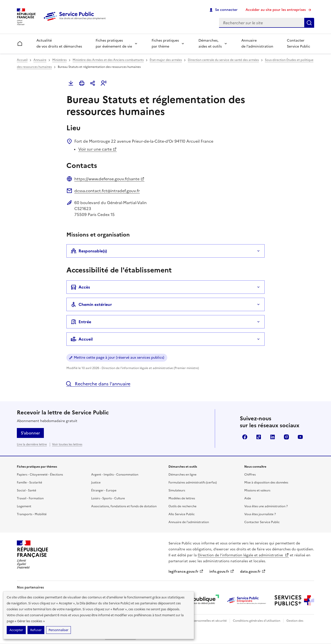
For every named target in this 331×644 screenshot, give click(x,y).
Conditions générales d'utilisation (257, 621)
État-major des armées (166, 60)
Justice (96, 483)
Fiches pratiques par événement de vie (114, 43)
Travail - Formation (30, 498)
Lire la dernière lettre (32, 444)
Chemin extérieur (91, 304)
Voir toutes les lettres (67, 444)
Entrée (81, 322)
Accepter (16, 630)
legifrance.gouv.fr (186, 572)
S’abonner (30, 433)
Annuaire (40, 60)
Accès (80, 287)
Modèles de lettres (182, 498)
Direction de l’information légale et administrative (243, 555)
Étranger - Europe (104, 490)
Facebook (245, 437)
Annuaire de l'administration (189, 522)
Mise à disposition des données (266, 483)
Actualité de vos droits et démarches (59, 43)
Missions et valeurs (257, 490)
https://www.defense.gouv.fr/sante (109, 179)
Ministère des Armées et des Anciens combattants (108, 60)
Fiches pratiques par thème (165, 43)
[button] (104, 83)
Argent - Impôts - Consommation (115, 475)
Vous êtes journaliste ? (260, 514)
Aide (248, 498)
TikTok (259, 437)
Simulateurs (177, 490)
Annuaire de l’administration (257, 43)
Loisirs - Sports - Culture (108, 498)
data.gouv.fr (253, 572)
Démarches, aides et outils (210, 43)
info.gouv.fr (222, 572)
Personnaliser (58, 630)
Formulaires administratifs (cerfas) (193, 483)
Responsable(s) (89, 251)
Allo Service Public (182, 514)
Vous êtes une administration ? (266, 506)
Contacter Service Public (299, 43)
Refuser (36, 630)
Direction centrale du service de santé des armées (223, 60)
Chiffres (250, 475)
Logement (24, 506)
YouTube (300, 437)
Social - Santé (27, 490)
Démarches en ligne (182, 475)
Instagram (286, 437)
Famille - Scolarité (29, 483)
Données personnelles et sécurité (203, 621)
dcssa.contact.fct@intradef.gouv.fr (107, 191)
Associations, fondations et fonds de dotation (124, 506)
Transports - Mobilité (32, 514)
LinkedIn (273, 437)
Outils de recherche (182, 506)
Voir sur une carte (97, 149)
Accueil (22, 60)
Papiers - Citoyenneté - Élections (40, 475)
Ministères (59, 60)
